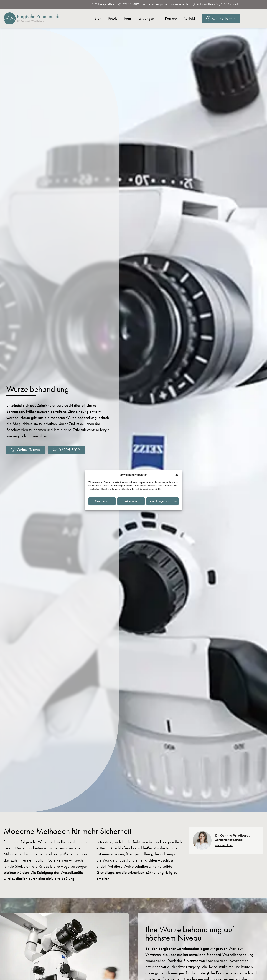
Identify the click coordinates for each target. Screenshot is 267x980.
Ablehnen (131, 501)
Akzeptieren (102, 501)
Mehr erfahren (224, 845)
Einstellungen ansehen (163, 501)
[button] (177, 475)
